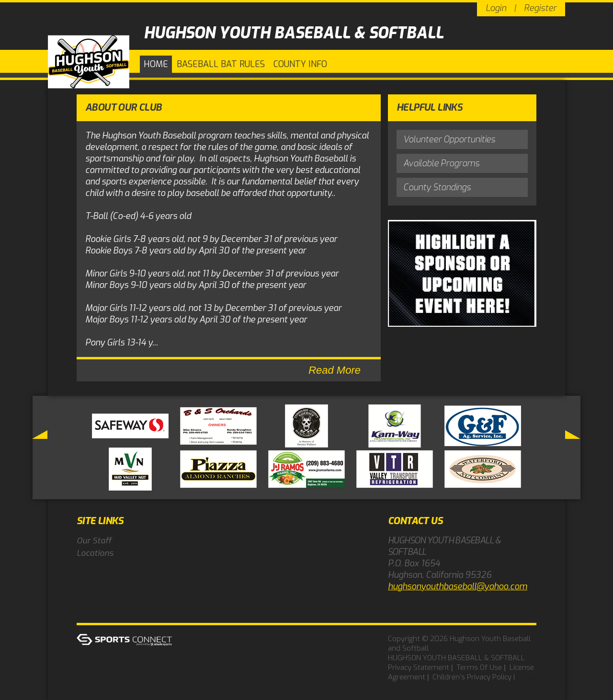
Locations (95, 553)
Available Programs (441, 163)
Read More (335, 370)
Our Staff (94, 541)
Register (540, 8)
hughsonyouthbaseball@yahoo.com (458, 586)
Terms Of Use (479, 667)
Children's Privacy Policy (472, 677)
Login (496, 8)
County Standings (437, 187)
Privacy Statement (419, 667)
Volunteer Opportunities (449, 139)
